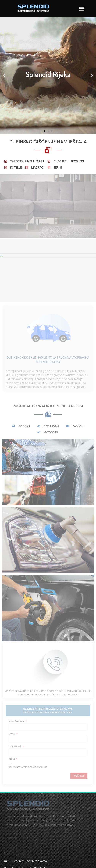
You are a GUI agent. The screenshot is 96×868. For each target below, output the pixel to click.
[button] (82, 8)
